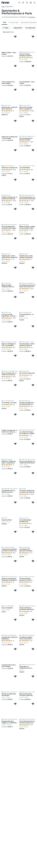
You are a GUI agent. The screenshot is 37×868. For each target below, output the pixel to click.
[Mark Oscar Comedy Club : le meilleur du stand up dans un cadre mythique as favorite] (15, 356)
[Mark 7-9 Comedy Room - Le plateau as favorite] (33, 297)
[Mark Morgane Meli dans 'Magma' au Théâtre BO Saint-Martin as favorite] (15, 704)
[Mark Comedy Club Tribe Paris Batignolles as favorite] (15, 620)
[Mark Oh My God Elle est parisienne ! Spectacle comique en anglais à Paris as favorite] (33, 590)
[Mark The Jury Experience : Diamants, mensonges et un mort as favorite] (15, 209)
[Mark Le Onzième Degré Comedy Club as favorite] (33, 502)
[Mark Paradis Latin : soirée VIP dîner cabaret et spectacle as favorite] (15, 90)
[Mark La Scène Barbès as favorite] (33, 150)
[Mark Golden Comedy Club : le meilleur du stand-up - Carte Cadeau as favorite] (15, 415)
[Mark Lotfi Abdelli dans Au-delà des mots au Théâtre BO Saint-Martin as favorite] (15, 473)
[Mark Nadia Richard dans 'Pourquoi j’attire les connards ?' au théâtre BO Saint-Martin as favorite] (33, 676)
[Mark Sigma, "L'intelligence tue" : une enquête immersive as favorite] (15, 326)
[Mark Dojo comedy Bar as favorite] (15, 590)
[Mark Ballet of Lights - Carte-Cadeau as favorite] (15, 37)
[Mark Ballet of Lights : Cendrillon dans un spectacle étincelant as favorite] (15, 268)
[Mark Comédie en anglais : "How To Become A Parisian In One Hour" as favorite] (33, 620)
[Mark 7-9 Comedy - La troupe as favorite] (15, 385)
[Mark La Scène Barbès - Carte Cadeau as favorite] (33, 66)
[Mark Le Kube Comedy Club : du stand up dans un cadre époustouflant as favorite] (33, 385)
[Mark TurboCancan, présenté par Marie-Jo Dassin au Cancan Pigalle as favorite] (15, 532)
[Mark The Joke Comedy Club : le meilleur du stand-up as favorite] (33, 473)
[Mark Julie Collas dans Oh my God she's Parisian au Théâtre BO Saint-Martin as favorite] (33, 704)
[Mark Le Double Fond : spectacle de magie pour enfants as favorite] (33, 532)
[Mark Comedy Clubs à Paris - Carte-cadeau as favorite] (15, 649)
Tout (4, 22)
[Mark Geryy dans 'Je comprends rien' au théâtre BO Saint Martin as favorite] (33, 649)
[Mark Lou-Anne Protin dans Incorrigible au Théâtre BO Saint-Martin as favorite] (33, 415)
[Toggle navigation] (35, 3)
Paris (3, 7)
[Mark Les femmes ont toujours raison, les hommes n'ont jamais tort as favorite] (33, 268)
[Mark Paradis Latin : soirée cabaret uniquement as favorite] (33, 238)
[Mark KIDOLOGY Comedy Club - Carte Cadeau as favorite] (15, 121)
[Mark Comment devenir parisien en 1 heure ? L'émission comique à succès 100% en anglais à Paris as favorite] (33, 561)
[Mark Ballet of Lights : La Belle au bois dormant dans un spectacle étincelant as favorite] (33, 209)
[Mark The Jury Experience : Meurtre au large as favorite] (33, 121)
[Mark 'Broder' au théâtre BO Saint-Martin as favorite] (15, 676)
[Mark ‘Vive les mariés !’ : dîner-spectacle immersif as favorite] (33, 326)
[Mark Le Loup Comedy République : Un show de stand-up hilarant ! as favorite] (15, 297)
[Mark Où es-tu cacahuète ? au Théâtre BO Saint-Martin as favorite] (33, 444)
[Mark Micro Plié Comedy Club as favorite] (33, 356)
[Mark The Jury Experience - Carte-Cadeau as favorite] (15, 66)
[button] (10, 7)
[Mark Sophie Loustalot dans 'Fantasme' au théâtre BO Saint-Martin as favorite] (15, 561)
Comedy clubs (13, 22)
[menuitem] (4, 22)
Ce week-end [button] (30, 28)
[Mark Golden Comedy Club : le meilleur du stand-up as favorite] (15, 180)
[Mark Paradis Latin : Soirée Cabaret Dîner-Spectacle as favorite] (15, 238)
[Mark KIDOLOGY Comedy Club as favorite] (15, 150)
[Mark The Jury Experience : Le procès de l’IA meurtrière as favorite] (33, 180)
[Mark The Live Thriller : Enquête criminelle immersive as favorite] (33, 37)
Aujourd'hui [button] (18, 28)
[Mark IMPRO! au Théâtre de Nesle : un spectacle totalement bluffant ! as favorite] (15, 444)
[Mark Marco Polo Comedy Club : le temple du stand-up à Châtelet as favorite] (33, 90)
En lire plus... (32, 17)
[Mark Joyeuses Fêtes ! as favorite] (15, 502)
